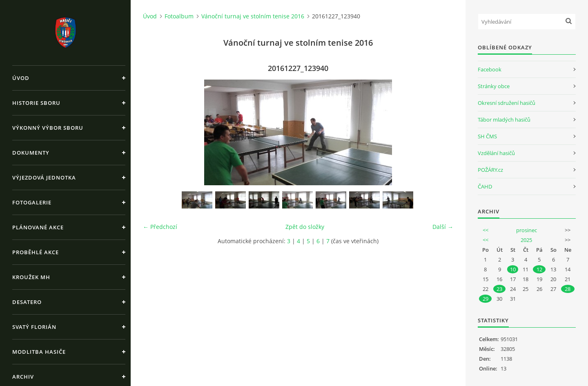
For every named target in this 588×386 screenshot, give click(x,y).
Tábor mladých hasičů (504, 120)
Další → (443, 227)
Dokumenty (31, 153)
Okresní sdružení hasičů (507, 103)
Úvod (21, 78)
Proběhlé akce (36, 252)
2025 (526, 240)
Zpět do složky (305, 227)
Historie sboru (36, 103)
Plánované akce (38, 227)
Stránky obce (494, 86)
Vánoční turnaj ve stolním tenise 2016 (253, 16)
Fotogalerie (32, 202)
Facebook (490, 69)
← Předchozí (160, 227)
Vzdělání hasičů (496, 153)
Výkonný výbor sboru (48, 128)
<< (486, 230)
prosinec (527, 230)
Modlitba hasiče (39, 352)
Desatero (27, 302)
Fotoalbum (179, 16)
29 (486, 299)
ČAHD (485, 186)
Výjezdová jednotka (44, 177)
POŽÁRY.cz (490, 170)
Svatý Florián (34, 327)
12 (539, 269)
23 (499, 289)
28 (568, 289)
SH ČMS (487, 136)
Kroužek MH (31, 277)
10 (513, 269)
